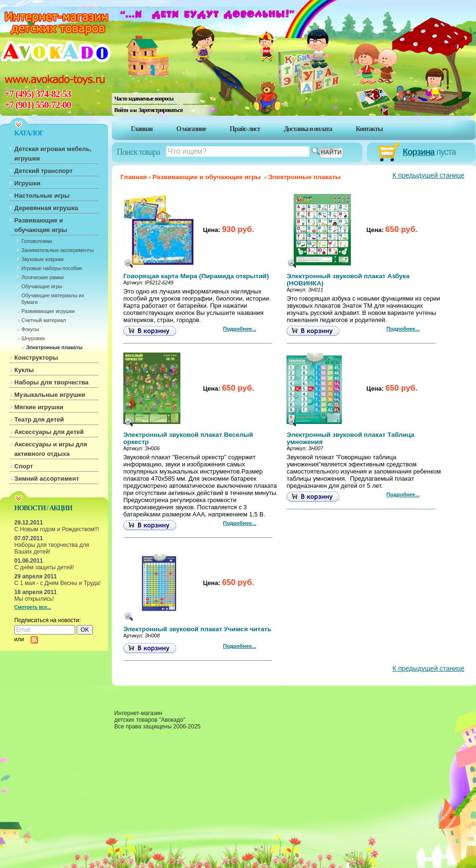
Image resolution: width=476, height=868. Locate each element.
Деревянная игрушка (46, 208)
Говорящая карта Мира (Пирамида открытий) (196, 276)
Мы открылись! (34, 599)
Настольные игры (42, 196)
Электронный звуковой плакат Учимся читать (197, 629)
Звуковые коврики (43, 259)
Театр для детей (39, 419)
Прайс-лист (245, 129)
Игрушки (27, 183)
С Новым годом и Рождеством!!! (57, 529)
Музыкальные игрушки (50, 395)
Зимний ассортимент (47, 479)
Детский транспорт (44, 171)
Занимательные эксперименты (58, 250)
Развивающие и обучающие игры (41, 225)
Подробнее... (240, 329)
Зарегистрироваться (160, 110)
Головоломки (37, 241)
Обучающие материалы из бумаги (53, 299)
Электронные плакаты (55, 347)
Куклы (24, 370)
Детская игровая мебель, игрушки (53, 154)
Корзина (419, 152)
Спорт (24, 466)
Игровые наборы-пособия (52, 268)
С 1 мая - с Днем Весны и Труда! (58, 583)
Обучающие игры (42, 286)
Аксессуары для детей (49, 432)
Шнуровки (33, 338)
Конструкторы (36, 358)
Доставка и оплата (308, 129)
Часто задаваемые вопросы (144, 99)
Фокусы (30, 329)
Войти (121, 110)
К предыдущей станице (428, 175)
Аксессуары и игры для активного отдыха (51, 449)
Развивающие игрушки (48, 311)
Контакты (369, 129)
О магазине (191, 129)
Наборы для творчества (51, 382)
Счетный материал (44, 320)
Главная (142, 129)
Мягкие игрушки (39, 407)
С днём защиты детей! (44, 567)
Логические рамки (43, 277)
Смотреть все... (33, 607)
